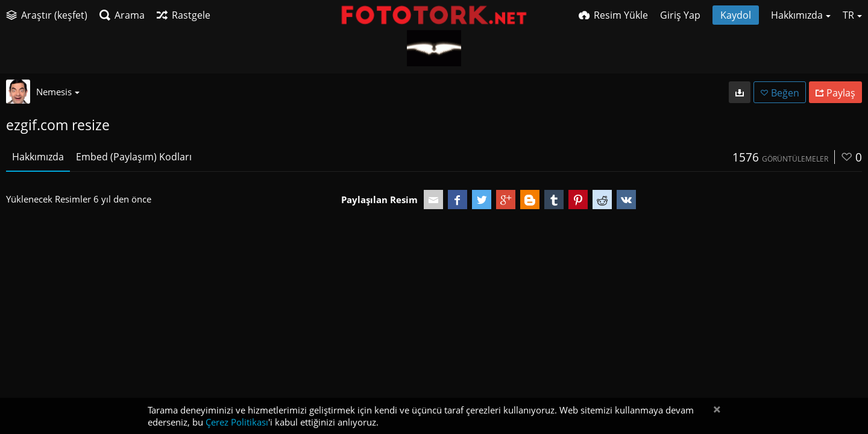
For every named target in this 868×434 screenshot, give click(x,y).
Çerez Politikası (237, 422)
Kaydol (736, 15)
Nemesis (58, 92)
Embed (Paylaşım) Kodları (134, 157)
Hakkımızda (38, 157)
